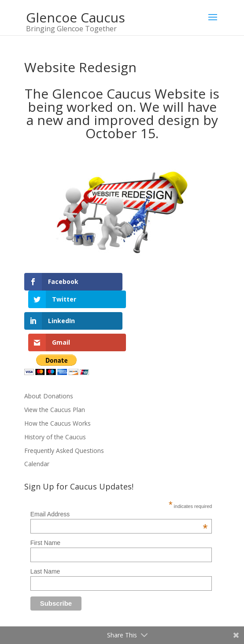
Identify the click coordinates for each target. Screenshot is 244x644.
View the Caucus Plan (55, 370)
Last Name (45, 532)
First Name (45, 504)
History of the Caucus (55, 398)
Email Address (119, 475)
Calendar (37, 425)
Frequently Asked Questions (64, 411)
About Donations (49, 357)
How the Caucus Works (57, 384)
